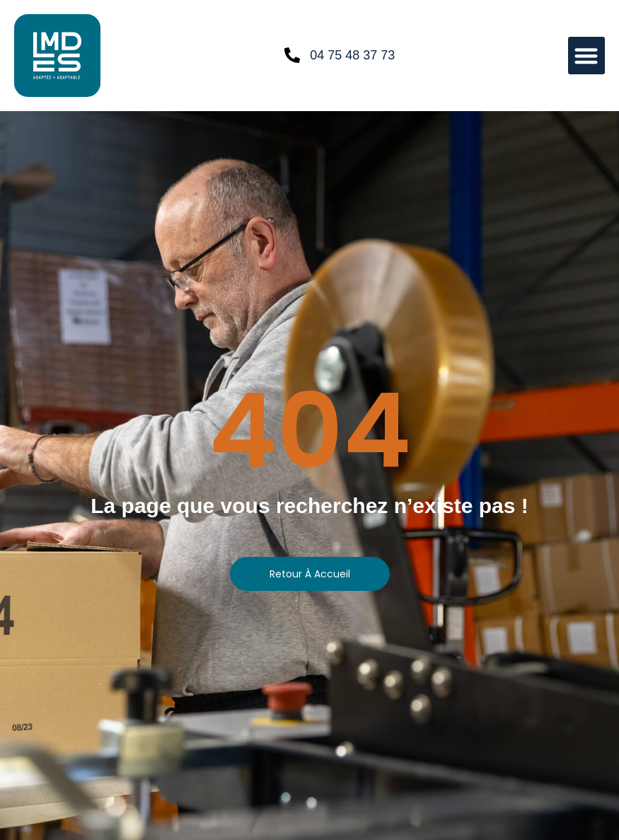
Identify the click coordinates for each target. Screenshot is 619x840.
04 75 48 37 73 (352, 55)
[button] (587, 56)
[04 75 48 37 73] (292, 55)
